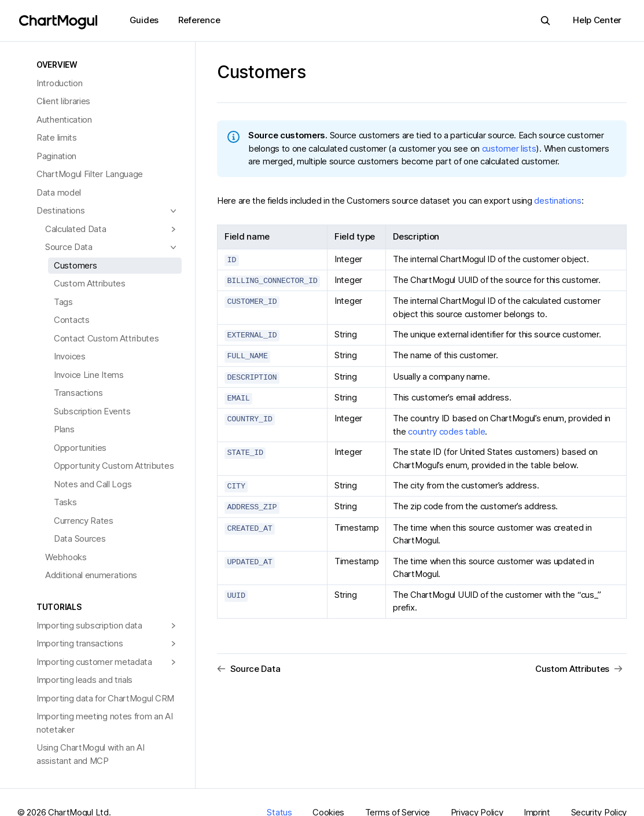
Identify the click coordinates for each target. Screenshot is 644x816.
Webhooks (66, 557)
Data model (59, 192)
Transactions (78, 393)
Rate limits (57, 137)
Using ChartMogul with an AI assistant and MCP (91, 754)
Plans (64, 429)
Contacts (72, 320)
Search (542, 21)
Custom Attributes (90, 283)
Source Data (69, 247)
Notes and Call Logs (93, 484)
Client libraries (63, 101)
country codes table (446, 429)
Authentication (64, 120)
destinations (557, 201)
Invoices (70, 356)
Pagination (56, 156)
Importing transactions (80, 643)
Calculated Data (76, 229)
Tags (63, 302)
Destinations (60, 210)
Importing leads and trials (84, 680)
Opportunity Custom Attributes (114, 466)
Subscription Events (92, 411)
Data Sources (80, 539)
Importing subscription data (89, 625)
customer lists (509, 148)
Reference (199, 20)
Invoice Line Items (89, 375)
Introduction (59, 83)
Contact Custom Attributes (106, 338)
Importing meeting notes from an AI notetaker (105, 723)
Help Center (597, 20)
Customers (75, 265)
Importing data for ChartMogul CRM (105, 698)
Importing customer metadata (94, 662)
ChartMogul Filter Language (90, 174)
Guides (144, 20)
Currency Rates (84, 521)
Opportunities (80, 448)
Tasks (65, 502)
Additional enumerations (91, 575)
